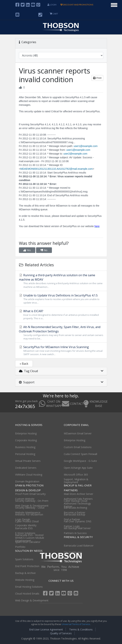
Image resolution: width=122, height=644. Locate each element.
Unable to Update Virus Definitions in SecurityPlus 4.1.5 (61, 299)
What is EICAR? (61, 315)
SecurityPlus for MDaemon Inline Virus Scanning (61, 351)
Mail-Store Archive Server (78, 494)
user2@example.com (75, 154)
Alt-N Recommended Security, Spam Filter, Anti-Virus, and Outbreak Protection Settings (61, 333)
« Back (24, 364)
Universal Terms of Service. (76, 624)
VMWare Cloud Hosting (29, 475)
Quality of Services (61, 633)
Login (52, 5)
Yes (27, 250)
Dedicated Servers (26, 468)
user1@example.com (86, 146)
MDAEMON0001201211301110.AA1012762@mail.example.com (57, 169)
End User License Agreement (46, 629)
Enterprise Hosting (26, 433)
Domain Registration (27, 481)
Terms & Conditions (81, 629)
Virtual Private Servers (28, 461)
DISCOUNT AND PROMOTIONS (77, 5)
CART (54, 14)
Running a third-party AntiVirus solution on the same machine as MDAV (61, 281)
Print (97, 78)
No (44, 250)
